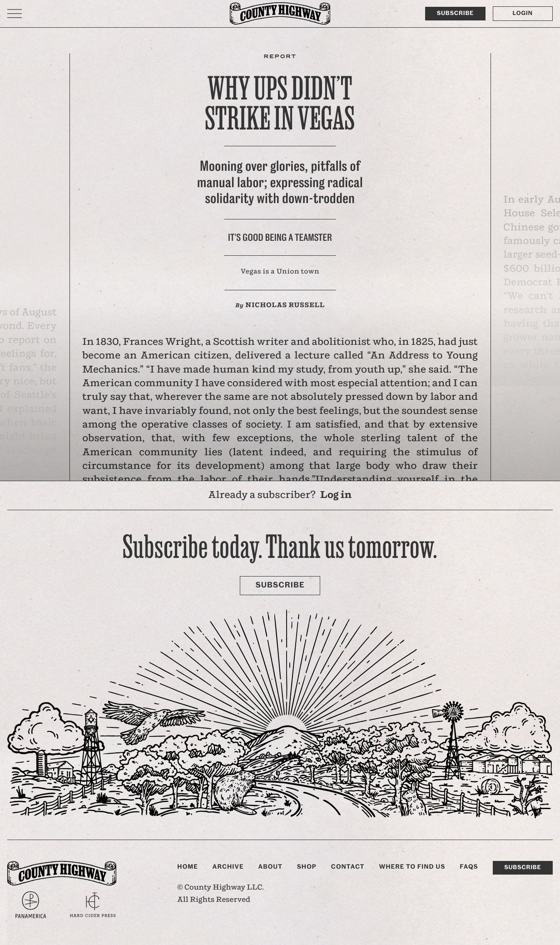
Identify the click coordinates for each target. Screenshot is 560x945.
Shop (307, 867)
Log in (336, 495)
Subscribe (455, 13)
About (270, 867)
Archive (228, 867)
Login (523, 13)
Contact (348, 867)
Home (188, 867)
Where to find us (412, 867)
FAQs (469, 867)
